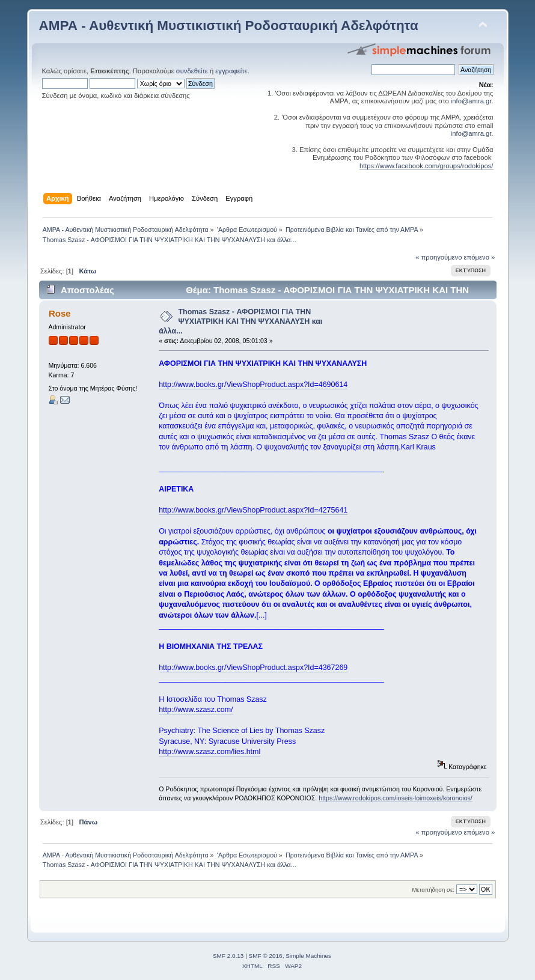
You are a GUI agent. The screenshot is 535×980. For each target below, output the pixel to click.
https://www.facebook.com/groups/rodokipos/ (426, 166)
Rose (60, 313)
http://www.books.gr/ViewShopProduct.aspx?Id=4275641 (253, 510)
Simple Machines (308, 956)
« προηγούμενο (439, 257)
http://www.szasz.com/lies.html (209, 752)
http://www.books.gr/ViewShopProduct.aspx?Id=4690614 (253, 385)
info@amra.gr (471, 101)
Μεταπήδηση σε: (433, 890)
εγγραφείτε (231, 71)
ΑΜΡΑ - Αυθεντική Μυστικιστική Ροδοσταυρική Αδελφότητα (229, 26)
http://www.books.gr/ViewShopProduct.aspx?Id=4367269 (253, 668)
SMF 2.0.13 (228, 956)
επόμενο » (480, 257)
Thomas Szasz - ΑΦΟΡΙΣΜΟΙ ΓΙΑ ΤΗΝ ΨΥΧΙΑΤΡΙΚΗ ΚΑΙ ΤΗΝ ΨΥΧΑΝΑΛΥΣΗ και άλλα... (240, 321)
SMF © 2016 (266, 956)
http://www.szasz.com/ (196, 710)
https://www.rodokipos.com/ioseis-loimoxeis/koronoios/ (396, 798)
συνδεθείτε (192, 71)
